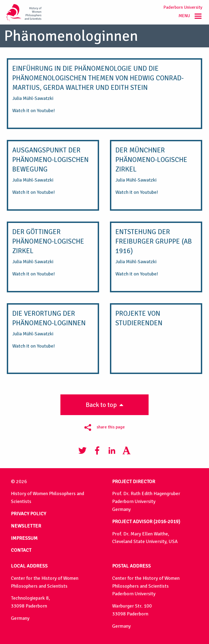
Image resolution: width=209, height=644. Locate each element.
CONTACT (21, 550)
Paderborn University (183, 7)
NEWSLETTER (26, 526)
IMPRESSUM (24, 538)
